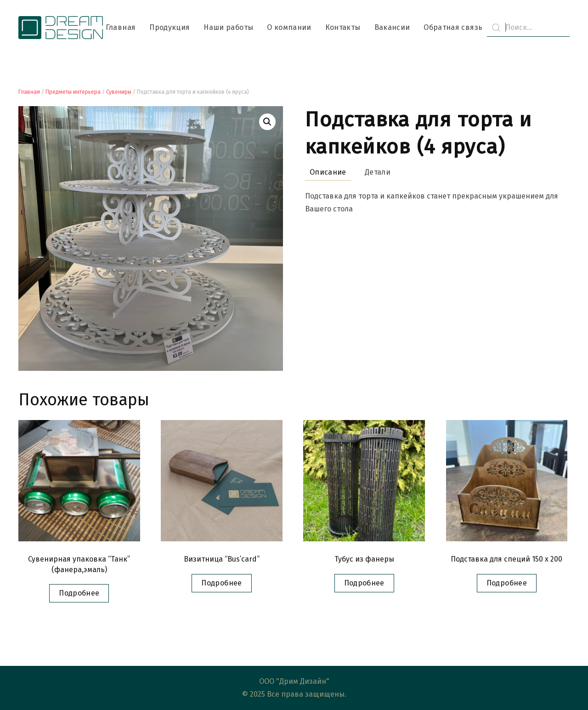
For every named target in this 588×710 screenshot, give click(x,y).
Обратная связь (453, 27)
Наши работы (228, 27)
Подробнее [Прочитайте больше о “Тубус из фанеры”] (364, 583)
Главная (121, 27)
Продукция (170, 27)
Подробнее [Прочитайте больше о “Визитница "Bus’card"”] (221, 583)
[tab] (323, 173)
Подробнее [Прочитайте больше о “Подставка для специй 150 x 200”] (507, 583)
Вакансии (392, 27)
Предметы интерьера (73, 92)
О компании (289, 27)
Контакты (343, 27)
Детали (378, 172)
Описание (328, 172)
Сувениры (119, 92)
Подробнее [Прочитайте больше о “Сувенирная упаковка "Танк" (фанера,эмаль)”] (79, 593)
